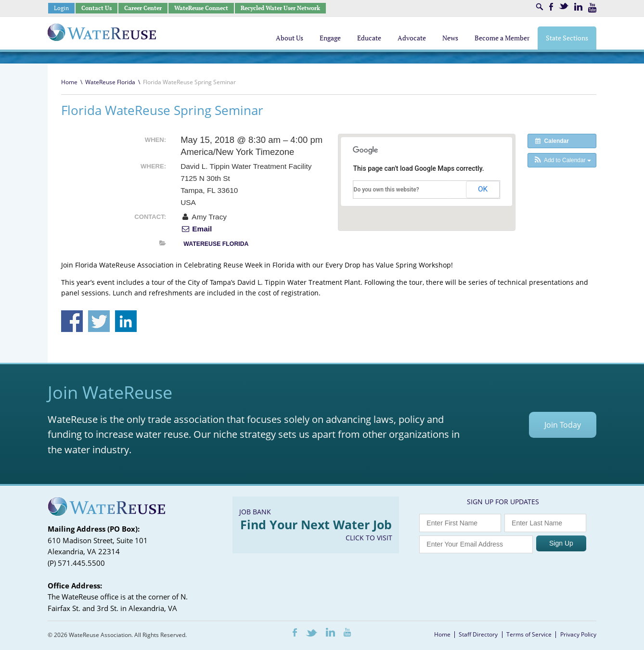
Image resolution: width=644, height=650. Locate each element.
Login (61, 8)
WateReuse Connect (201, 8)
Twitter (564, 6)
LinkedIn (578, 7)
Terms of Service (529, 634)
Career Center (143, 8)
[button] (562, 160)
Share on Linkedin (126, 321)
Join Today (563, 425)
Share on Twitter (99, 321)
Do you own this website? (386, 190)
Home (69, 82)
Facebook (551, 7)
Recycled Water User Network (280, 8)
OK (483, 189)
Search (540, 7)
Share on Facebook (72, 321)
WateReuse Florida (110, 82)
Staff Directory (478, 634)
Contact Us (97, 8)
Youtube (592, 8)
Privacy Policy (578, 634)
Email (196, 229)
